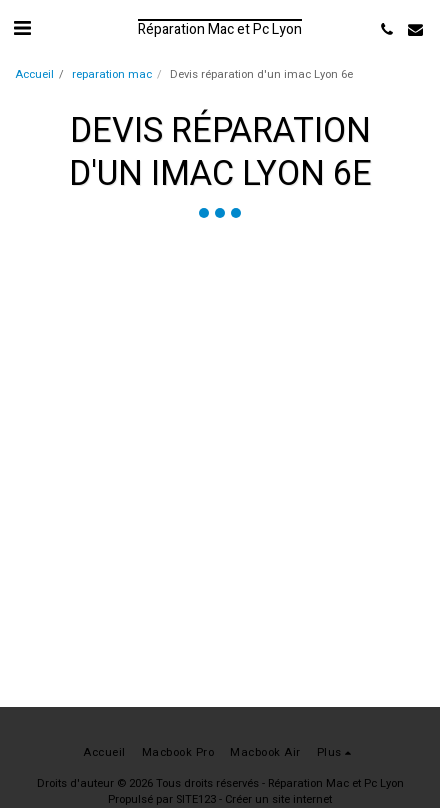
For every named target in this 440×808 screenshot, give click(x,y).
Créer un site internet (278, 799)
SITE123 (196, 799)
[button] (22, 28)
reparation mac (112, 74)
